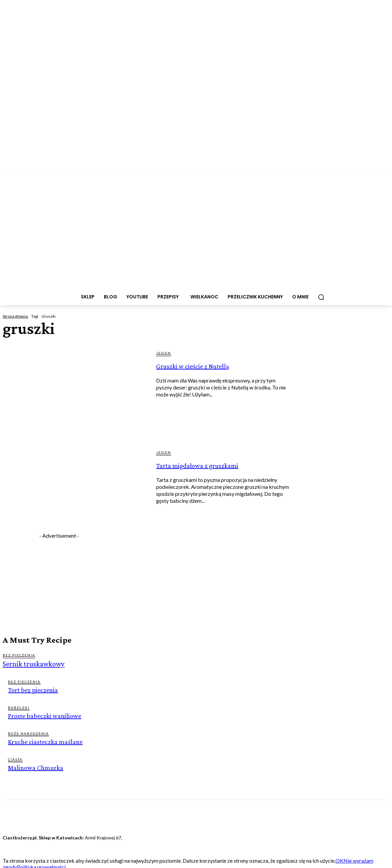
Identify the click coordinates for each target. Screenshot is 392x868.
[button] (321, 297)
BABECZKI (19, 706)
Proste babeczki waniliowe (42, 714)
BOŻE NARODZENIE (28, 732)
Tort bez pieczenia (31, 689)
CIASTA (15, 757)
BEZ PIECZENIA (19, 655)
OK (339, 858)
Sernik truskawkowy (30, 663)
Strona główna (15, 316)
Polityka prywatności (41, 865)
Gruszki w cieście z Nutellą (205, 370)
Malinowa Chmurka (34, 765)
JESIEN (164, 353)
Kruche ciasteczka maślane (43, 740)
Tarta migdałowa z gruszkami (205, 469)
